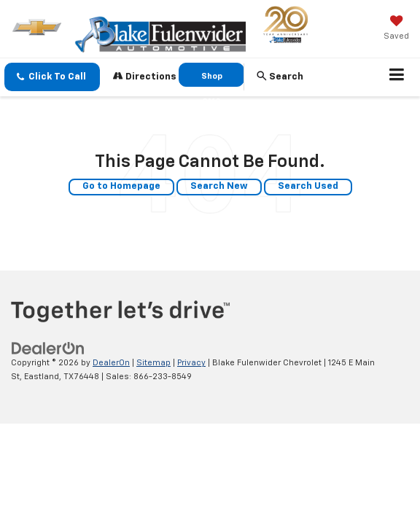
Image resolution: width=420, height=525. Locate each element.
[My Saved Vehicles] (396, 29)
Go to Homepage (121, 186)
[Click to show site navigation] (397, 77)
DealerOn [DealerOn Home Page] (111, 363)
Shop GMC (212, 79)
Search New (219, 186)
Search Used (308, 186)
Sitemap (153, 363)
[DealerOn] (48, 349)
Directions (145, 76)
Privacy (191, 363)
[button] (52, 77)
